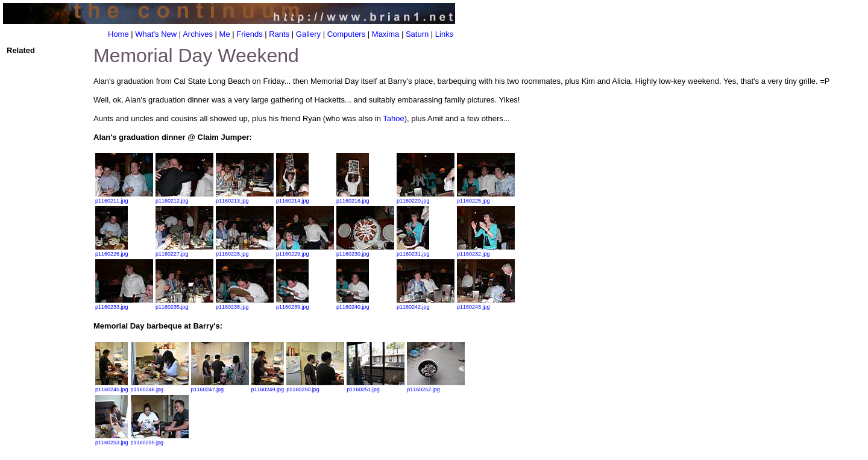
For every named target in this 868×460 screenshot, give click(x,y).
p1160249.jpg (268, 386)
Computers (347, 34)
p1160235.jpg (184, 304)
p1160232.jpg (486, 251)
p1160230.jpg (365, 251)
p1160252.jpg (436, 386)
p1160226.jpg (112, 251)
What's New (156, 34)
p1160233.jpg (124, 304)
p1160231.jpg (413, 251)
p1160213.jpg (245, 198)
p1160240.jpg (353, 304)
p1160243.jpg (486, 304)
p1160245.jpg (112, 386)
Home (118, 34)
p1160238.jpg (245, 304)
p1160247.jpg (220, 386)
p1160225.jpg (486, 198)
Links (444, 34)
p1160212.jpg (184, 198)
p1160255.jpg (160, 440)
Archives (198, 34)
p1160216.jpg (353, 198)
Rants (279, 34)
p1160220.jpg (426, 198)
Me (225, 34)
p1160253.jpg (112, 440)
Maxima (386, 34)
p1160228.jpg (245, 251)
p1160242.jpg (426, 304)
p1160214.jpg (293, 198)
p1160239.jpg (293, 304)
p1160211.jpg (124, 198)
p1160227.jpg (184, 251)
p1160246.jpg (160, 386)
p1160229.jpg (305, 251)
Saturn (417, 34)
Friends (249, 34)
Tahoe (393, 118)
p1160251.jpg (376, 386)
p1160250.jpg (315, 386)
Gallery (308, 34)
